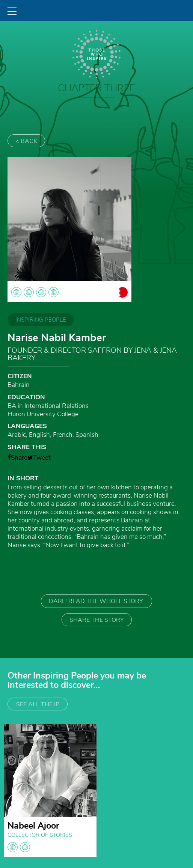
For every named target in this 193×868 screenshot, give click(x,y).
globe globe (19, 847)
